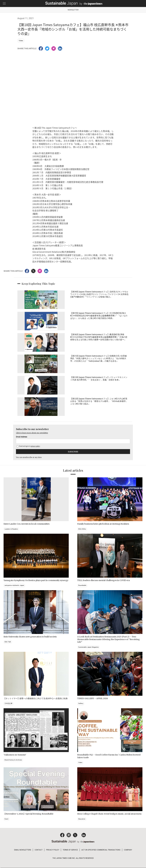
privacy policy (35, 446)
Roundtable (82, 585)
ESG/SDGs (82, 529)
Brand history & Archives (13, 760)
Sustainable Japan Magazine (88, 647)
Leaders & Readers (11, 529)
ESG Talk (8, 642)
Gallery (81, 703)
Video (21, 41)
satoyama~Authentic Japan (14, 585)
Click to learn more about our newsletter (32, 433)
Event (6, 819)
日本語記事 (8, 703)
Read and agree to (28, 446)
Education (82, 819)
